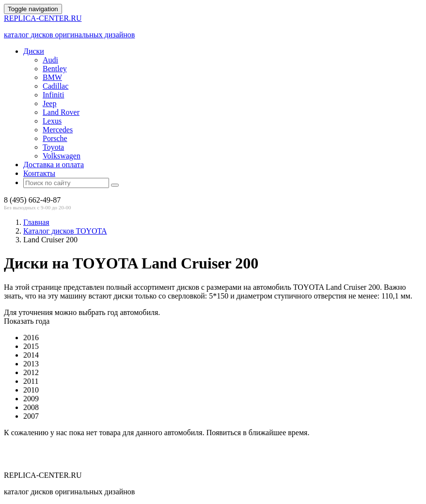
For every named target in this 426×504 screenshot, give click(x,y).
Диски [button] (34, 51)
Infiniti (53, 95)
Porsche (55, 138)
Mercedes (58, 130)
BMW (52, 77)
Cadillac (55, 86)
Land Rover (61, 112)
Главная (36, 222)
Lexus (52, 121)
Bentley (55, 69)
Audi (50, 60)
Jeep (49, 103)
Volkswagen (62, 156)
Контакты (39, 173)
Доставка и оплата (54, 165)
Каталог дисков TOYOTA (65, 231)
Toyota (53, 147)
